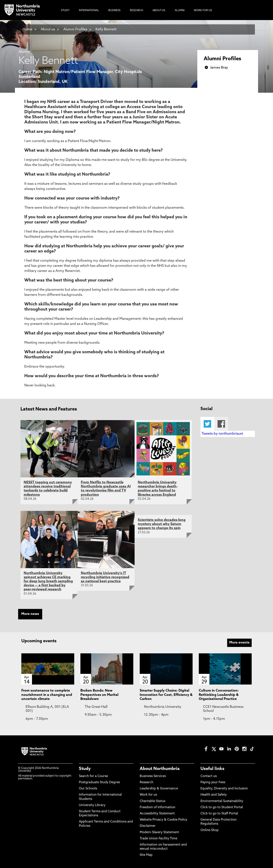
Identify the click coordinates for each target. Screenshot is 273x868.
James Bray (219, 68)
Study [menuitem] (65, 10)
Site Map (146, 855)
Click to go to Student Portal (222, 807)
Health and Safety (214, 795)
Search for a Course (93, 776)
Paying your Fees (213, 782)
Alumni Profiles (75, 29)
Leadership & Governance (159, 789)
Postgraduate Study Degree (99, 782)
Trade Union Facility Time (158, 839)
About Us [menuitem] (159, 10)
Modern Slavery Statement (159, 832)
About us (48, 29)
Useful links (212, 769)
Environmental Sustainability (222, 801)
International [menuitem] (89, 10)
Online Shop (210, 830)
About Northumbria (160, 769)
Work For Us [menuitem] (203, 10)
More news (30, 614)
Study (85, 769)
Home (28, 29)
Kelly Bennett (106, 29)
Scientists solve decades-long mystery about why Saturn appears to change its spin (162, 524)
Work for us (148, 795)
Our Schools (88, 789)
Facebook (221, 424)
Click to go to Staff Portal (219, 814)
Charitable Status (152, 801)
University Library (92, 805)
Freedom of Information (158, 807)
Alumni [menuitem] (180, 10)
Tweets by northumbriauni (222, 434)
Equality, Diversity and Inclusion (224, 789)
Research (147, 782)
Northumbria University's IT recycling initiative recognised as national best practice (105, 577)
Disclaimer (148, 826)
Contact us (209, 776)
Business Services (153, 776)
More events (239, 643)
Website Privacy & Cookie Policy (163, 820)
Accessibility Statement (157, 814)
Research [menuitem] (136, 10)
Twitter (207, 424)
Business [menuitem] (114, 10)
